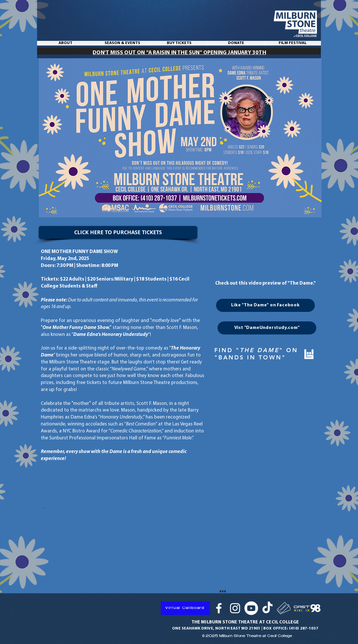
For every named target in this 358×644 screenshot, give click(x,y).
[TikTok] (267, 608)
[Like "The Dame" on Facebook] (265, 305)
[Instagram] (235, 608)
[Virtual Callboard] (185, 608)
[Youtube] (251, 608)
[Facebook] (219, 608)
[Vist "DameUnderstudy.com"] (267, 328)
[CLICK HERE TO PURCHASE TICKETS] (118, 232)
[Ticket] (284, 608)
